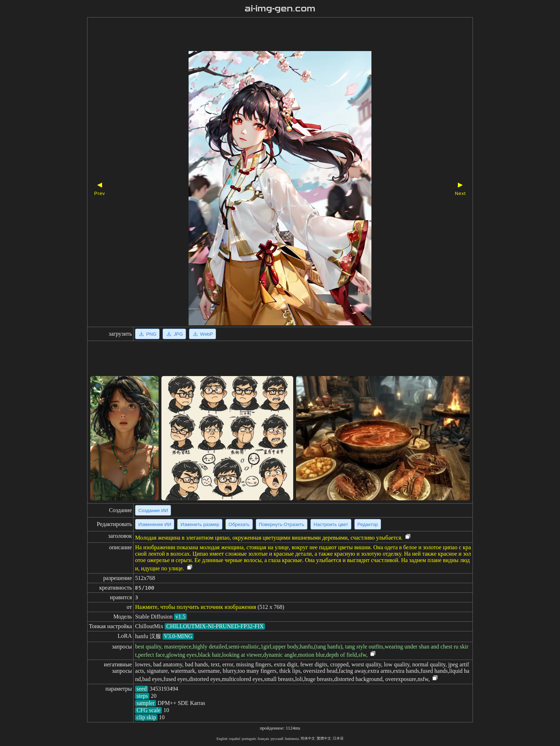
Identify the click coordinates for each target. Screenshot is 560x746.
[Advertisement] (267, 35)
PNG (147, 334)
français (264, 739)
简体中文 (308, 738)
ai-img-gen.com (280, 9)
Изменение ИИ (155, 524)
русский (277, 739)
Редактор (368, 524)
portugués (249, 739)
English (222, 739)
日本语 (338, 738)
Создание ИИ (153, 510)
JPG (174, 334)
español (235, 739)
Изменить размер (200, 524)
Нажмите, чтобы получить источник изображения (196, 607)
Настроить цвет (331, 524)
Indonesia (292, 739)
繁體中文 (324, 738)
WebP (202, 334)
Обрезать (239, 524)
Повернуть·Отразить (282, 524)
